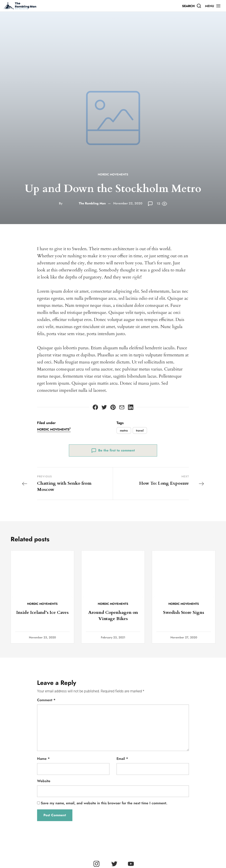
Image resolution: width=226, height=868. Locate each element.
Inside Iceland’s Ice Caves (42, 612)
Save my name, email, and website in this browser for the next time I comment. (104, 803)
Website (44, 781)
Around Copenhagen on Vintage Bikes (113, 615)
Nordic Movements (113, 174)
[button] (213, 6)
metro (124, 430)
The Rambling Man (92, 203)
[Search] (192, 6)
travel (140, 430)
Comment (46, 700)
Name (43, 759)
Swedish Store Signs (184, 612)
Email (122, 759)
